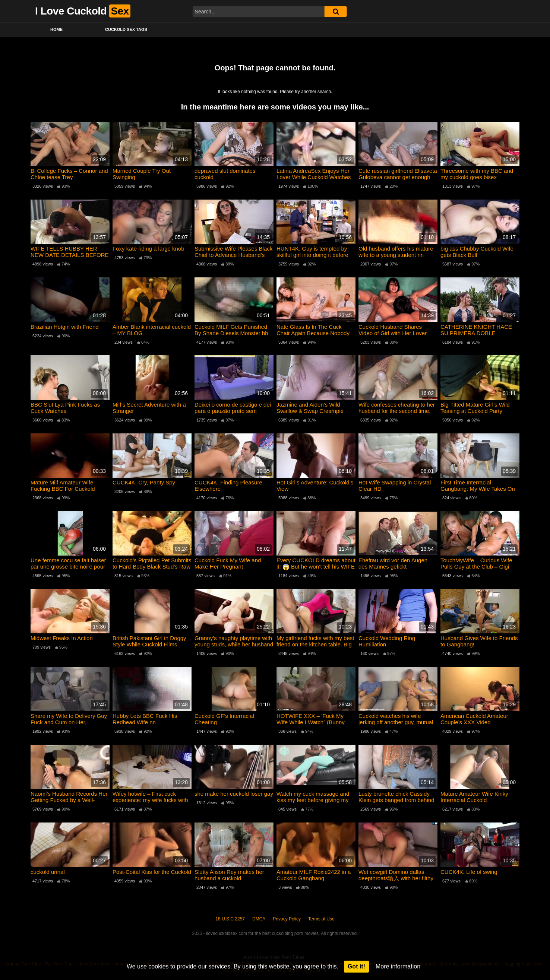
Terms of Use (321, 919)
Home (56, 29)
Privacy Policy (287, 919)
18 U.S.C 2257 (230, 919)
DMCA (259, 919)
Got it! (356, 966)
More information (398, 966)
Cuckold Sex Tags (126, 29)
